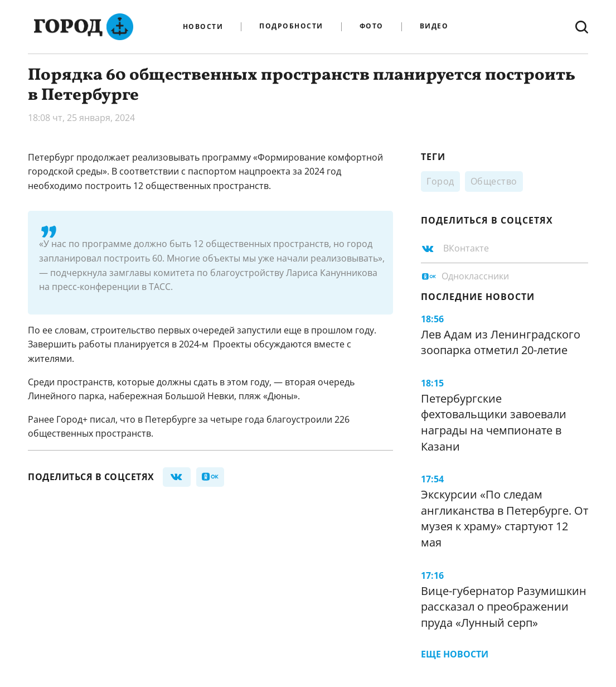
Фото (372, 26)
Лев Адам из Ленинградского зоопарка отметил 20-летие (501, 342)
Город (440, 181)
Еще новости (455, 654)
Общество (494, 181)
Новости (203, 27)
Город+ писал (86, 419)
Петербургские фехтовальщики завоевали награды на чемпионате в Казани (494, 422)
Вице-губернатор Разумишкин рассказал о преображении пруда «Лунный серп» (504, 607)
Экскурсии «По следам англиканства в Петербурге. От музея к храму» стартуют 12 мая (505, 518)
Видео (434, 26)
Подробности (291, 26)
